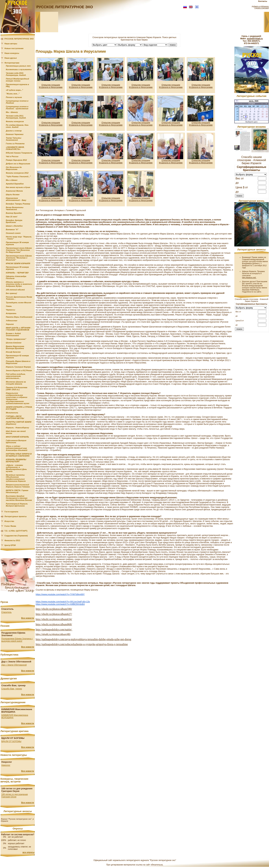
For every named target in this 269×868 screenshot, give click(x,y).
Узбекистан (11, 321)
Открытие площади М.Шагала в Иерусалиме (51, 86)
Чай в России (12, 156)
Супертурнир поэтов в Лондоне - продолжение (17, 108)
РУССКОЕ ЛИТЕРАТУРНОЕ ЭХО (19, 39)
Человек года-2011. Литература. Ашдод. (16, 117)
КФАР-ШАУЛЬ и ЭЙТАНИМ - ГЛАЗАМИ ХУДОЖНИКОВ (19, 329)
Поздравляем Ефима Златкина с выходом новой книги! (17, 640)
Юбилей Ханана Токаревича (19, 153)
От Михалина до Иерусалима (14, 168)
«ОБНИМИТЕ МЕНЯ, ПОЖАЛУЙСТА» (15, 148)
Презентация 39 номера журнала (17, 268)
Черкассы (10, 310)
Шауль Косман (13, 194)
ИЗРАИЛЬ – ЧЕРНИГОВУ (17, 273)
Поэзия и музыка (14, 97)
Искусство (9, 521)
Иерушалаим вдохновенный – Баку (16, 199)
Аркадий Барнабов (15, 184)
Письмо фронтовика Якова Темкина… (19, 298)
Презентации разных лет (18, 66)
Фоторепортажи (12, 63)
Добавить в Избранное (260, 6)
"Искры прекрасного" (16, 339)
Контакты (263, 1)
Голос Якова (10, 526)
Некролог (6, 765)
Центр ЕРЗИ (10, 545)
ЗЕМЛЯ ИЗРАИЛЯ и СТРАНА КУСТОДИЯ (19, 408)
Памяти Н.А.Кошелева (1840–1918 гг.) (17, 388)
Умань (9, 306)
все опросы (28, 852)
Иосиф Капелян (13, 352)
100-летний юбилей (15, 290)
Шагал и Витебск (14, 226)
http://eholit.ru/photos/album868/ (54, 624)
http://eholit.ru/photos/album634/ (54, 619)
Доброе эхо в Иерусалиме (18, 164)
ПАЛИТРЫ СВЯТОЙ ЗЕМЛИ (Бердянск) (19, 423)
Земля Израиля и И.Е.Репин (19, 370)
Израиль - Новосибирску (17, 428)
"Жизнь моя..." (13, 94)
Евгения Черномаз (15, 134)
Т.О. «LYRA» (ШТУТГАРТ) (16, 531)
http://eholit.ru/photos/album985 (53, 634)
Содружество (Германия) (16, 536)
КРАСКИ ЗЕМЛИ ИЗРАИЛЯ (18, 263)
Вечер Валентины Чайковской (15, 208)
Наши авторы (11, 44)
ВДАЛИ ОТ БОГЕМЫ (11, 741)
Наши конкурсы (12, 53)
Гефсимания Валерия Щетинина (16, 441)
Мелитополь (12, 413)
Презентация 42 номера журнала (17, 357)
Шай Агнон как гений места (16, 432)
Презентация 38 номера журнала (17, 243)
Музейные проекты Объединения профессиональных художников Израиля (16, 478)
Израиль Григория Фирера (18, 367)
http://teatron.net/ (249, 277)
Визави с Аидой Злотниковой (13, 334)
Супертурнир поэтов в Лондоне (17, 102)
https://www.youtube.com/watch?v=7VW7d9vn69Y (60, 594)
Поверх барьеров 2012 (16, 160)
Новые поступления (14, 48)
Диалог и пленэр (14, 131)
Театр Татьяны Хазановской (14, 139)
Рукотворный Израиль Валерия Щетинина (17, 505)
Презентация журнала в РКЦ (17, 85)
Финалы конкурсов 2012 (17, 173)
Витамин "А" (12, 229)
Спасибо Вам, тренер (12, 689)
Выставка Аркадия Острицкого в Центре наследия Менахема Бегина (19, 498)
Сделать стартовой (262, 8)
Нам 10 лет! (12, 217)
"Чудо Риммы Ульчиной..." (18, 176)
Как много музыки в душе (18, 187)
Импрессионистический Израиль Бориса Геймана (18, 486)
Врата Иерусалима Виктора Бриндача (15, 347)
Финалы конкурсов (15, 121)
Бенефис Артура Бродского (14, 221)
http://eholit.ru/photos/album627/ (54, 614)
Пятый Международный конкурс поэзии (17, 80)
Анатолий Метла (14, 191)
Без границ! (11, 293)
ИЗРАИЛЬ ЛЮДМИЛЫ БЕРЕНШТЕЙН (16, 460)
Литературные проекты (16, 516)
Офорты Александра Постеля (16, 277)
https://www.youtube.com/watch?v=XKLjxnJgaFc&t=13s (63, 602)
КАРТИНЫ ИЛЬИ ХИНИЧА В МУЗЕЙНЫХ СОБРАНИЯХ (19, 455)
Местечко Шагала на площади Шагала (16, 383)
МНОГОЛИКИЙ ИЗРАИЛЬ (17, 437)
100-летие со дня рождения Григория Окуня (15, 796)
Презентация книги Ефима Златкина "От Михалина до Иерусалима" (19, 250)
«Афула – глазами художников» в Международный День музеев (16, 468)
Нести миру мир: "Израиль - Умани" (19, 238)
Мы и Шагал (12, 180)
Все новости (28, 618)
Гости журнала (11, 512)
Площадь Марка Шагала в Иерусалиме (18, 362)
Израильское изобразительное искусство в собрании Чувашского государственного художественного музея (17, 398)
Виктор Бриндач (14, 213)
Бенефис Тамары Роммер (18, 204)
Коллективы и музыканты (19, 69)
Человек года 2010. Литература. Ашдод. (16, 74)
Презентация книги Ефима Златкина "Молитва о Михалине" (19, 258)
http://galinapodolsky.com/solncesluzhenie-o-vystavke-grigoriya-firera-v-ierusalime (82, 644)
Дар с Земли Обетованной (14, 665)
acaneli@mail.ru (255, 39)
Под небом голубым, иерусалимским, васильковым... (16, 376)
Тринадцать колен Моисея (19, 303)
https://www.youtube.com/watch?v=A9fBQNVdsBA (60, 604)
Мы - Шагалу (12, 112)
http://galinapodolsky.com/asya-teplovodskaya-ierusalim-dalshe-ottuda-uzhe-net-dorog (83, 639)
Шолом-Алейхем (14, 343)
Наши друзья (11, 58)
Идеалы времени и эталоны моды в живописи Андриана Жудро (19, 284)
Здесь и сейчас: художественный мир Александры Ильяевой (17, 448)
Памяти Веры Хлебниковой (19, 317)
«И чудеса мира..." (14, 90)
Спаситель (6, 612)
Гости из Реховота (15, 144)
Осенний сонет (13, 233)
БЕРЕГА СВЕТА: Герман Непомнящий (17, 491)
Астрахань (11, 313)
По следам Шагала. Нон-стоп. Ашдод (17, 126)
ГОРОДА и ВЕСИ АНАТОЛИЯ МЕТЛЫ (15, 417)
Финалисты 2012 (12, 540)
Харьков (10, 324)
